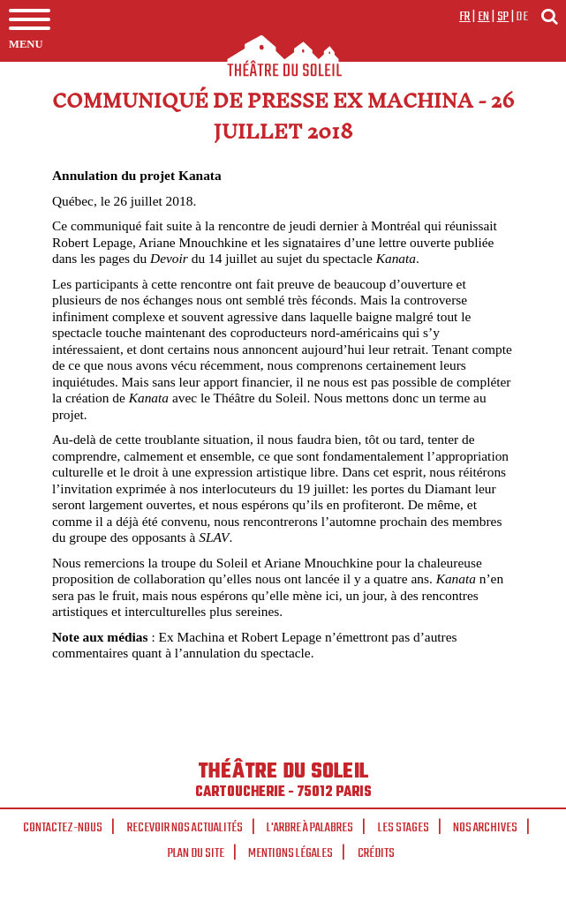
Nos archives (485, 828)
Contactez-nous (63, 828)
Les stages (404, 828)
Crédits (376, 853)
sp (503, 17)
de (522, 17)
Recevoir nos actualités (185, 828)
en (484, 17)
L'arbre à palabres (310, 828)
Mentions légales (291, 853)
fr (465, 17)
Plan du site (196, 853)
